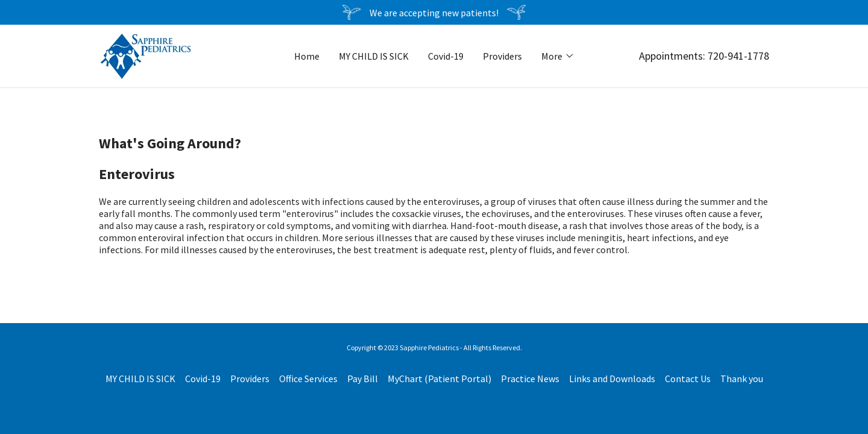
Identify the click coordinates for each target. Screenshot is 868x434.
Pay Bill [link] (363, 379)
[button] (558, 56)
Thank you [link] (742, 379)
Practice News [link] (530, 379)
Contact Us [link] (688, 379)
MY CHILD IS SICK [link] (374, 56)
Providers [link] (502, 56)
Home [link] (307, 56)
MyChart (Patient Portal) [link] (439, 379)
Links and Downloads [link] (612, 379)
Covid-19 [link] (446, 56)
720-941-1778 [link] (738, 56)
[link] (146, 55)
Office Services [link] (308, 379)
